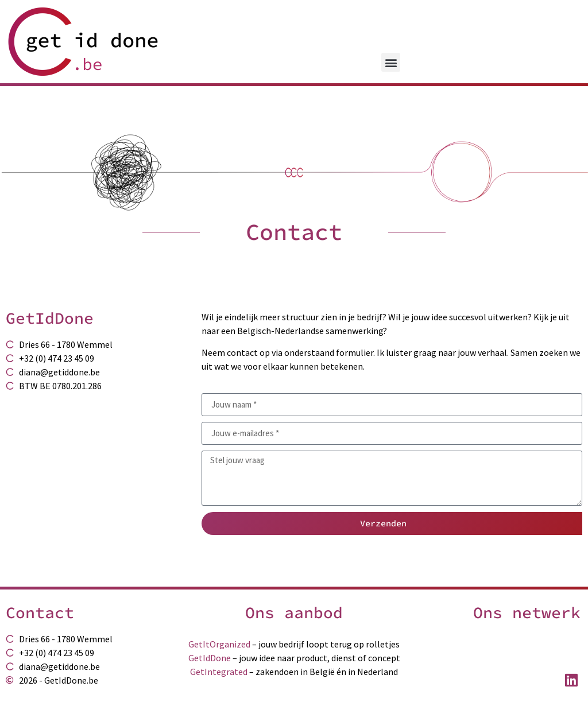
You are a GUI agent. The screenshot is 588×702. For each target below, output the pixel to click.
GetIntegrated (219, 672)
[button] (391, 62)
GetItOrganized (219, 644)
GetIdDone (210, 658)
